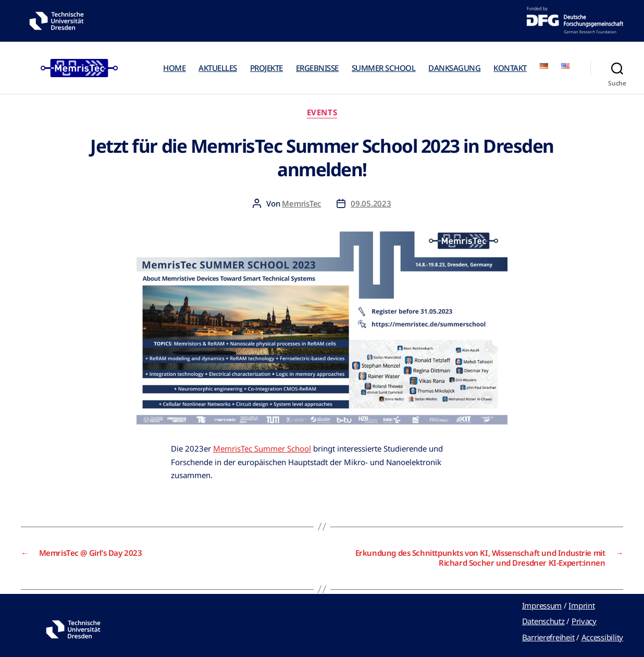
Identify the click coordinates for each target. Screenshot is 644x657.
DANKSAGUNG (454, 68)
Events (322, 112)
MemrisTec (301, 203)
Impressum (542, 605)
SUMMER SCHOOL (384, 68)
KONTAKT (510, 68)
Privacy (584, 621)
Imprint (581, 605)
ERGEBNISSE (317, 68)
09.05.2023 (371, 203)
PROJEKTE (267, 68)
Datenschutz (543, 621)
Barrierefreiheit (548, 637)
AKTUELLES (218, 68)
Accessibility (603, 637)
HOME (174, 68)
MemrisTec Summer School (262, 448)
